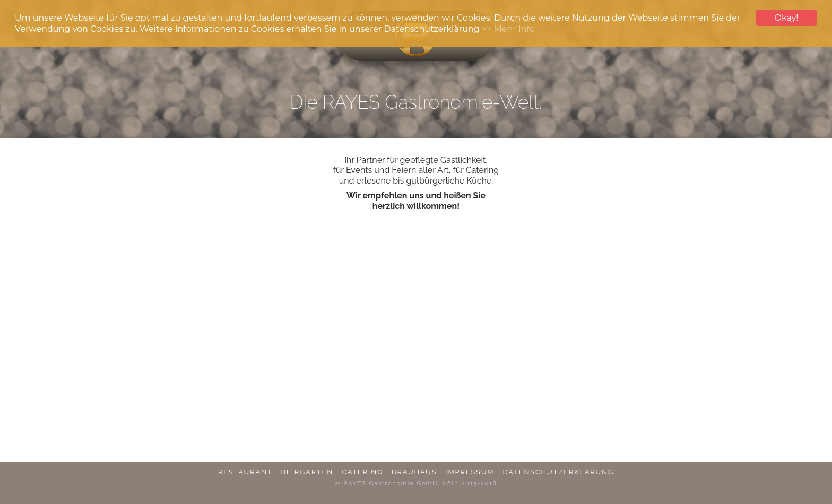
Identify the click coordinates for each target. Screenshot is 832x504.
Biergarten (307, 472)
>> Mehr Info (508, 29)
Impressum (470, 472)
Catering (362, 472)
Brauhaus (414, 472)
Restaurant (245, 472)
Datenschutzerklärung (559, 472)
